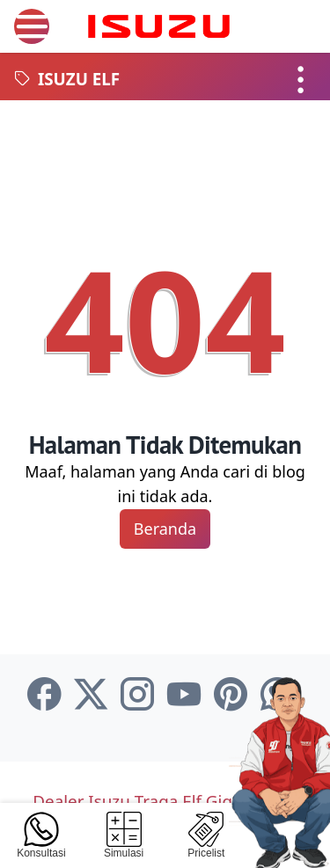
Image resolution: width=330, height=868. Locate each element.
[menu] (32, 26)
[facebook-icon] (44, 695)
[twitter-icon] (91, 695)
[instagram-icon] (137, 695)
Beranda (165, 529)
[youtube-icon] (184, 695)
